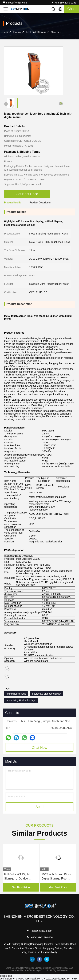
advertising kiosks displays (21, 700)
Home (6, 32)
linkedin (32, 959)
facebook (39, 959)
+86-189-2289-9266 (64, 2)
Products (17, 32)
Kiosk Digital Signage (36, 32)
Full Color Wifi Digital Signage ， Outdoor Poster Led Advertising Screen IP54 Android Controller (18, 877)
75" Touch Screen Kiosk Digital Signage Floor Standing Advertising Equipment (56, 877)
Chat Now (39, 748)
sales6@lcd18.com (15, 2)
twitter (47, 959)
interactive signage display (46, 694)
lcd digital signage (16, 694)
